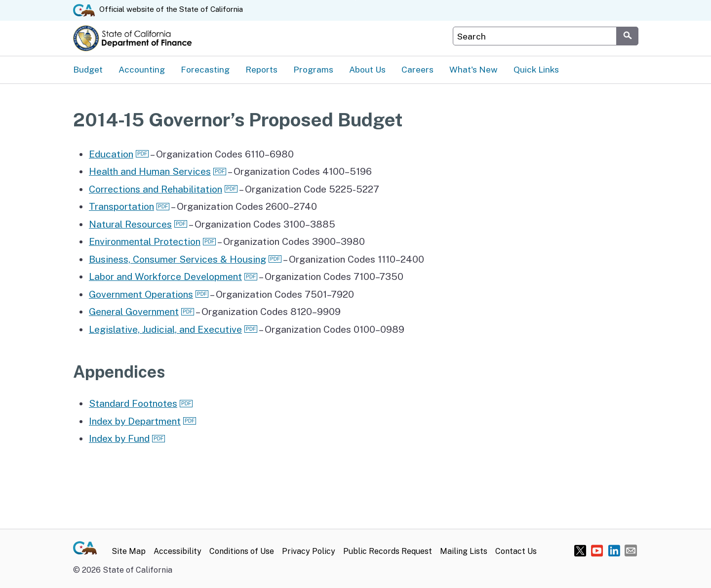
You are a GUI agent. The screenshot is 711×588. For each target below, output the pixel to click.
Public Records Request (388, 551)
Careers (417, 69)
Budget (88, 69)
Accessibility (178, 551)
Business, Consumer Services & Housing (178, 259)
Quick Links (536, 69)
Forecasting (205, 69)
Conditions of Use (242, 551)
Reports (261, 69)
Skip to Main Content (356, 0)
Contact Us (516, 551)
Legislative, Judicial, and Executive (165, 329)
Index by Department (135, 421)
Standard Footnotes (133, 403)
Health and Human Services (150, 171)
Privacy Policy (309, 551)
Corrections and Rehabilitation (156, 189)
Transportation (121, 206)
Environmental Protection (145, 241)
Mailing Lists (464, 551)
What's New (474, 69)
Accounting (142, 69)
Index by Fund (119, 438)
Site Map (129, 551)
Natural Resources (130, 224)
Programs (313, 69)
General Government (134, 312)
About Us (367, 69)
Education (111, 154)
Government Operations (141, 294)
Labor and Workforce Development (165, 276)
